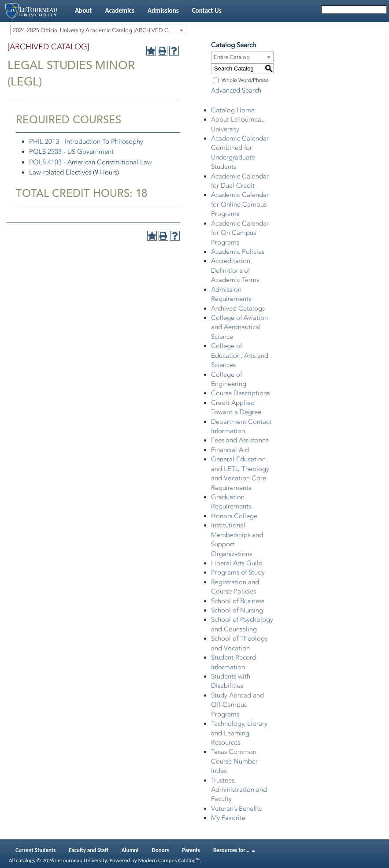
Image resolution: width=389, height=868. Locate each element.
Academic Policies (238, 252)
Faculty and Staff (89, 850)
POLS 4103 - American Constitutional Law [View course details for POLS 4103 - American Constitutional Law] (91, 162)
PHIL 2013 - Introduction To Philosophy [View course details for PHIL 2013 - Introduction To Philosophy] (86, 141)
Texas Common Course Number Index (234, 761)
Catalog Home (233, 110)
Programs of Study (238, 572)
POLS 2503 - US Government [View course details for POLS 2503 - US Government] (71, 152)
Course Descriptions (240, 393)
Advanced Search (236, 90)
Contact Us (207, 11)
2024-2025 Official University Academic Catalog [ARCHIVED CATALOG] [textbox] (99, 30)
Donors (161, 850)
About (83, 11)
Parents (191, 850)
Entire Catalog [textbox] (232, 57)
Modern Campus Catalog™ (169, 860)
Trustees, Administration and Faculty (239, 790)
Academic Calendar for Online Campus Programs (240, 204)
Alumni (130, 850)
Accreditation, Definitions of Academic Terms (235, 270)
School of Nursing (237, 610)
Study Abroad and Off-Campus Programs (237, 705)
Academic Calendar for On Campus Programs (240, 233)
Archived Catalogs (238, 308)
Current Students (36, 850)
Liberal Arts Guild (237, 563)
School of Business (238, 601)
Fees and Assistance (240, 440)
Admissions (163, 11)
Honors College (234, 516)
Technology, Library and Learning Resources (239, 733)
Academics (119, 11)
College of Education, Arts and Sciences (240, 355)
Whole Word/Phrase (245, 80)
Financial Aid (230, 450)
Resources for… (234, 850)
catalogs (25, 860)
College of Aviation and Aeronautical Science (239, 327)
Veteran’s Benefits (236, 809)
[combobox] (98, 30)
